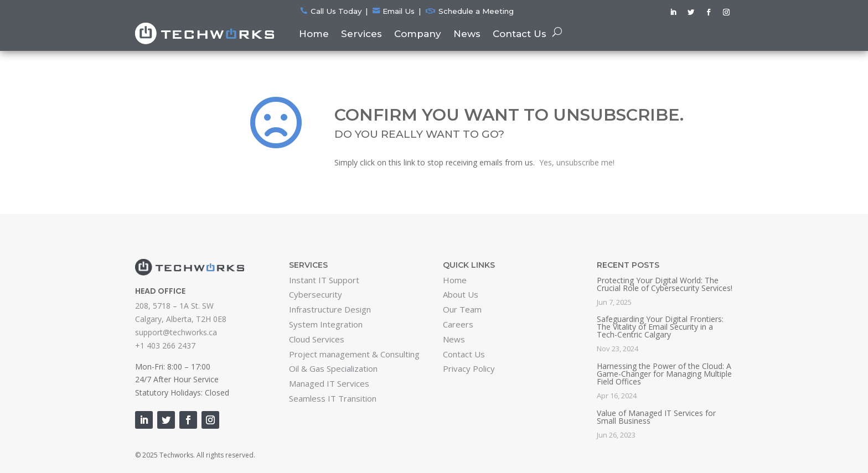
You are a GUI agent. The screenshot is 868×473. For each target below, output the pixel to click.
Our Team (462, 309)
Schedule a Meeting (476, 11)
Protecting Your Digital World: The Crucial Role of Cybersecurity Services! (665, 284)
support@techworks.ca (176, 332)
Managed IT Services (329, 383)
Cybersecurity (316, 294)
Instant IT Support (324, 280)
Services (361, 34)
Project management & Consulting (354, 354)
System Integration (326, 324)
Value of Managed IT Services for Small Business (656, 417)
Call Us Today (336, 11)
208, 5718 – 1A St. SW (174, 306)
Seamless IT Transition (333, 398)
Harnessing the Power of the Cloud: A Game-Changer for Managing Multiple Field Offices (664, 374)
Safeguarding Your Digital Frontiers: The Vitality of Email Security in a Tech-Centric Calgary (660, 327)
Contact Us (520, 34)
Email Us (399, 11)
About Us (461, 294)
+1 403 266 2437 (165, 345)
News (467, 34)
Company (418, 34)
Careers (458, 324)
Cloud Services (317, 339)
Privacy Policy (469, 368)
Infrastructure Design (330, 309)
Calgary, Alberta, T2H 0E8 (181, 319)
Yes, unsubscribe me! (577, 162)
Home (314, 34)
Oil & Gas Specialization (333, 368)
